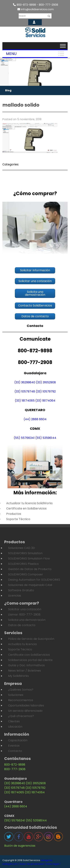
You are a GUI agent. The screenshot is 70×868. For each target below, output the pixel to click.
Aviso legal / (53, 864)
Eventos (14, 746)
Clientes (14, 721)
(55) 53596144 (46, 438)
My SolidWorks (18, 676)
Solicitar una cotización (25, 609)
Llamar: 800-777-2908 (24, 615)
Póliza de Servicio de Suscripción (31, 639)
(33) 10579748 (25, 391)
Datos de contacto (22, 625)
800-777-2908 (15, 769)
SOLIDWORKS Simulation (25, 553)
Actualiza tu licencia (22, 644)
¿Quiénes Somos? (21, 690)
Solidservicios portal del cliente (30, 660)
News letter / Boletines (24, 671)
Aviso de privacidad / (33, 864)
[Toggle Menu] (63, 46)
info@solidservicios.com (36, 9)
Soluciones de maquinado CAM (30, 585)
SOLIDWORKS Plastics (23, 564)
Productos (14, 514)
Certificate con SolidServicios (29, 655)
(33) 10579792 (46, 391)
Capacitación (18, 740)
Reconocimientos (21, 700)
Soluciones (16, 695)
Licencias (15, 596)
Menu (11, 54)
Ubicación (15, 727)
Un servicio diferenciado (25, 711)
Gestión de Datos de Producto (30, 569)
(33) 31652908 (46, 382)
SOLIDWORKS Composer (26, 574)
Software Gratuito (21, 590)
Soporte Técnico (18, 519)
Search (22, 16)
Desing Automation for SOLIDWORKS (34, 580)
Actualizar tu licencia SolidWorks (29, 503)
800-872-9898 (15, 765)
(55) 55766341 (24, 438)
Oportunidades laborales (26, 705)
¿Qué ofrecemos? (21, 716)
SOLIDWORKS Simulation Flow (29, 558)
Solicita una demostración (27, 620)
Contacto (15, 751)
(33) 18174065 (25, 401)
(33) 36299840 (25, 382)
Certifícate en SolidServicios (26, 508)
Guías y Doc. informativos (26, 665)
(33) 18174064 (45, 401)
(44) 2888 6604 (35, 419)
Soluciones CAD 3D (22, 548)
